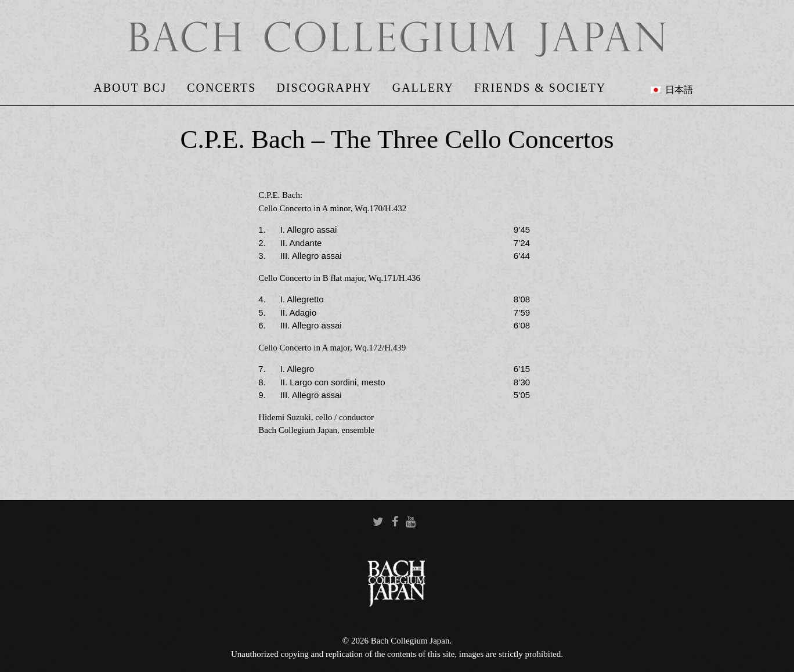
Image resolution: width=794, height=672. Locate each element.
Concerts (221, 88)
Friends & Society (540, 88)
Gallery (423, 88)
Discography (324, 88)
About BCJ (130, 88)
